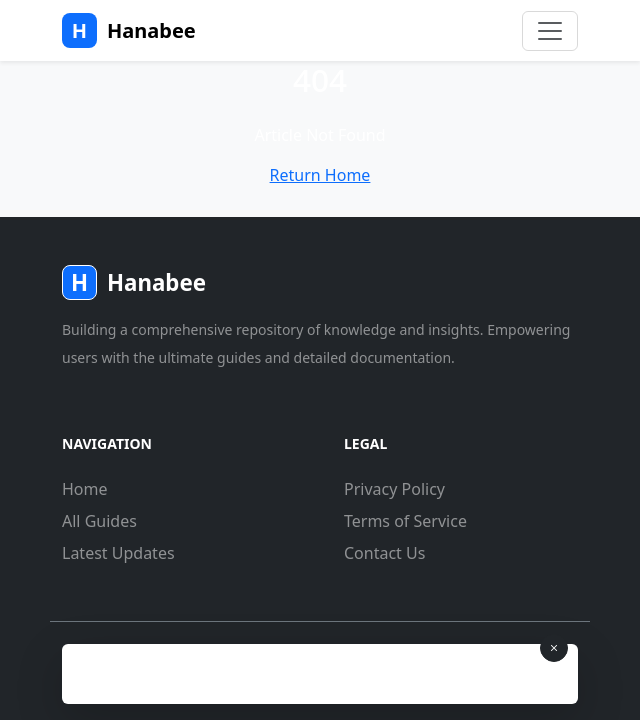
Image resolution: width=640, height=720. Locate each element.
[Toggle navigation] (550, 31)
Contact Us (384, 553)
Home (85, 489)
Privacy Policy (394, 489)
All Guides (99, 521)
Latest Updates (118, 553)
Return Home (320, 175)
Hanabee (129, 30)
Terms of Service (405, 521)
